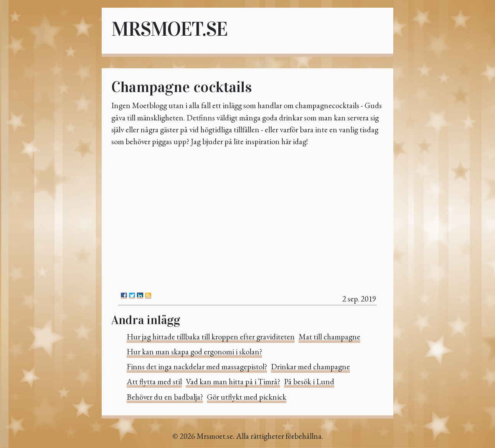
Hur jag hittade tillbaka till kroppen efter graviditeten (211, 337)
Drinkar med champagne (310, 366)
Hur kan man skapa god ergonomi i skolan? (194, 352)
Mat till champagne (329, 337)
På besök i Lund (309, 381)
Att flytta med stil (154, 381)
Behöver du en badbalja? (165, 397)
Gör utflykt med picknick (247, 397)
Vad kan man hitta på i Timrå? (233, 381)
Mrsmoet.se (169, 29)
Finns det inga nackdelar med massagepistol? (197, 366)
